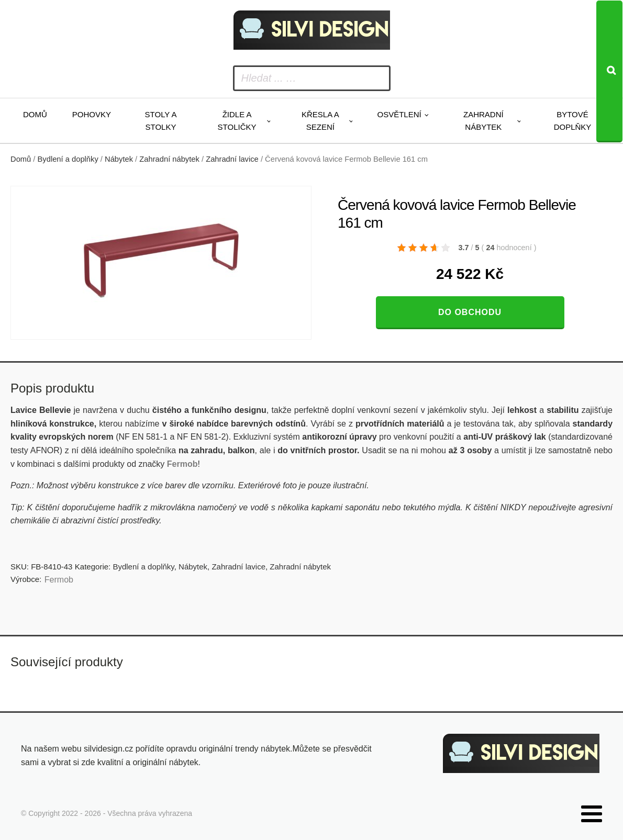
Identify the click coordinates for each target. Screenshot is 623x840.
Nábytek (119, 159)
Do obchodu (470, 312)
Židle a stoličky (237, 121)
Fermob (59, 580)
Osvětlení (399, 114)
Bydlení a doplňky (68, 159)
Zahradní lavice (232, 159)
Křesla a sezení (320, 121)
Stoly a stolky (161, 121)
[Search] (609, 71)
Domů (35, 114)
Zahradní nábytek (483, 121)
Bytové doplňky (573, 121)
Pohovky (92, 114)
